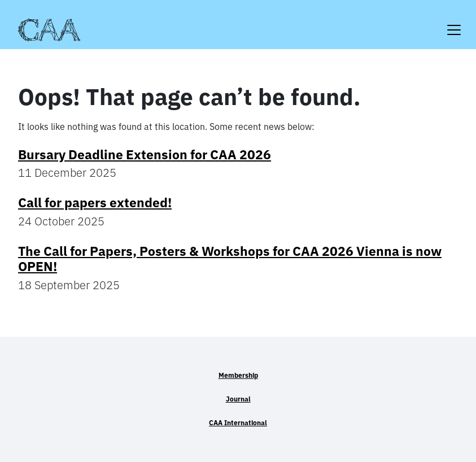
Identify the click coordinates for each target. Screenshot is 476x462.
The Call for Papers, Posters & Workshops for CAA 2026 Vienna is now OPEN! (230, 259)
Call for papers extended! (95, 202)
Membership (238, 375)
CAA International (238, 423)
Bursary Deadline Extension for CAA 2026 (145, 154)
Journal (238, 399)
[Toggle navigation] (454, 23)
